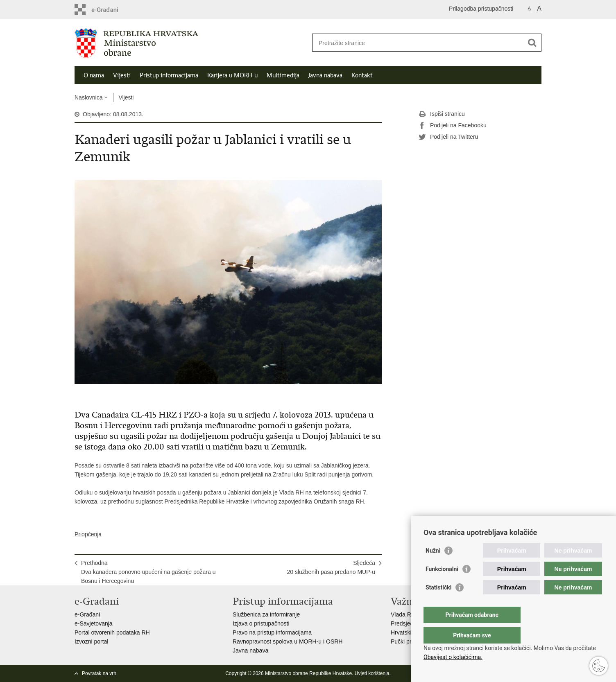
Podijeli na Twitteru (448, 137)
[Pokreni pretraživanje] (532, 43)
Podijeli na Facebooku (453, 126)
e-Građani (87, 614)
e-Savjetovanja (94, 623)
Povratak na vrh (99, 673)
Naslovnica (88, 97)
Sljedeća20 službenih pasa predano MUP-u (331, 567)
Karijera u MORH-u (232, 75)
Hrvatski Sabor (410, 632)
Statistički (438, 604)
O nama (94, 75)
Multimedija (283, 75)
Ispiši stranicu (442, 114)
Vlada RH (403, 614)
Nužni (433, 567)
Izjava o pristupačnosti (261, 623)
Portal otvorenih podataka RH (112, 632)
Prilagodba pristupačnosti (481, 9)
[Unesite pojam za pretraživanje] (418, 43)
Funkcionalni (442, 585)
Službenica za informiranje (266, 614)
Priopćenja (88, 534)
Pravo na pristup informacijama (272, 632)
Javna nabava (325, 75)
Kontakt (362, 75)
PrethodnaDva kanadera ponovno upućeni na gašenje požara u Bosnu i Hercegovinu (148, 572)
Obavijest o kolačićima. (453, 657)
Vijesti (122, 75)
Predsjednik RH (411, 623)
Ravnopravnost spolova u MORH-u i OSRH (288, 641)
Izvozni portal (91, 641)
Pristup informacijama (169, 75)
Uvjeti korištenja (372, 673)
